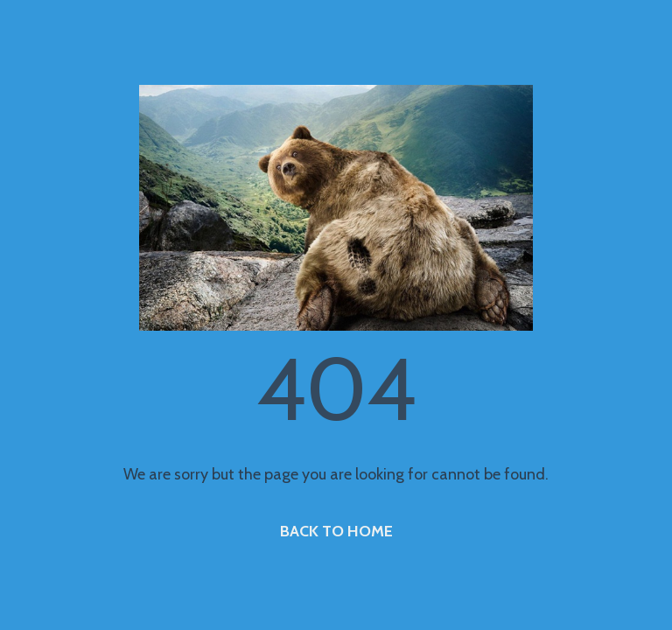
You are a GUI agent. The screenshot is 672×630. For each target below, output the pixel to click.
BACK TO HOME (336, 531)
